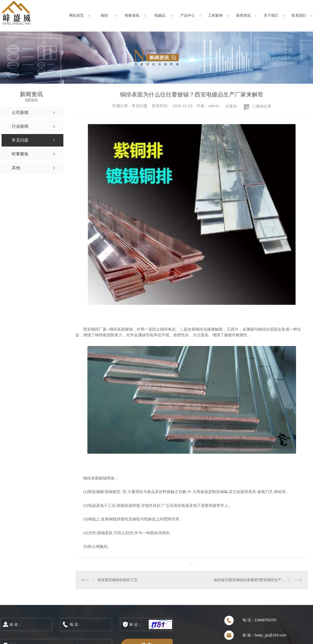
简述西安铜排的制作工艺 (117, 580)
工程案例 (215, 15)
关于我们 (271, 15)
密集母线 (132, 15)
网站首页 (76, 15)
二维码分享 (261, 106)
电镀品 (160, 15)
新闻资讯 (243, 15)
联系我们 (299, 15)
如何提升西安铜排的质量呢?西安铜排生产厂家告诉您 (257, 580)
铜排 (104, 15)
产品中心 (188, 15)
